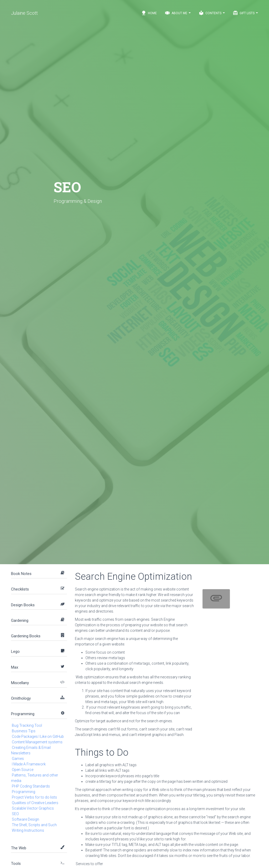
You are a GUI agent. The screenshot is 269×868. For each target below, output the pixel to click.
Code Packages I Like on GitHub (38, 736)
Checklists (20, 589)
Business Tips (24, 731)
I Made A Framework (29, 764)
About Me (178, 13)
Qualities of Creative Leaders (35, 803)
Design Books (23, 605)
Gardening (20, 620)
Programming (23, 714)
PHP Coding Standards (31, 786)
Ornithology (21, 698)
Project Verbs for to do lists (34, 797)
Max (15, 667)
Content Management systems (37, 742)
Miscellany (20, 683)
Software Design (25, 819)
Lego (15, 652)
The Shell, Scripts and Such (34, 825)
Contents (212, 13)
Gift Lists (245, 13)
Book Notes (21, 574)
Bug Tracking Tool (27, 725)
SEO (15, 814)
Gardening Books (26, 636)
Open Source (23, 770)
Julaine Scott (24, 13)
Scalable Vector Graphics (33, 808)
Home (149, 13)
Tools (16, 864)
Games (18, 759)
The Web (19, 848)
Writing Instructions (28, 830)
